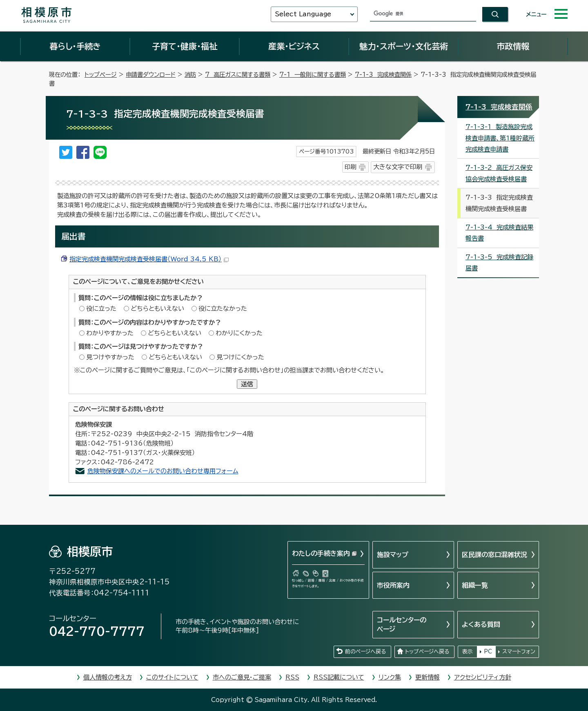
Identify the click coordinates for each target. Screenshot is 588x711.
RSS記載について (339, 677)
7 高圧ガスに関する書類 (238, 75)
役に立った (101, 309)
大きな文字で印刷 (398, 167)
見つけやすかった (110, 357)
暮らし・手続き (75, 46)
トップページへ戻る (427, 652)
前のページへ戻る (365, 652)
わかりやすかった (110, 333)
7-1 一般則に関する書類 (313, 75)
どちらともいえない (157, 309)
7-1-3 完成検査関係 (383, 75)
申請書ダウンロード (151, 75)
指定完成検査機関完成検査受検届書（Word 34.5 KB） (149, 259)
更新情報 (428, 677)
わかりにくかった (239, 333)
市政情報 (513, 46)
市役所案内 (393, 585)
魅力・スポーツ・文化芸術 (404, 46)
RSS (292, 677)
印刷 (350, 167)
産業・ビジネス (294, 46)
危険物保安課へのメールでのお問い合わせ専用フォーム (163, 471)
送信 (247, 384)
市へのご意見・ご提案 (242, 677)
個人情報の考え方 (108, 677)
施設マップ (393, 555)
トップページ (101, 75)
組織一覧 (475, 585)
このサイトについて (172, 677)
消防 (190, 75)
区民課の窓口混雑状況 (494, 555)
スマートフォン (519, 652)
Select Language (303, 14)
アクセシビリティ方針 (483, 677)
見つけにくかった (240, 357)
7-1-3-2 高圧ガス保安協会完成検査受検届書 (499, 173)
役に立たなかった (223, 309)
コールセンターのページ (402, 624)
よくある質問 (481, 624)
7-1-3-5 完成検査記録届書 (499, 263)
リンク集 (390, 677)
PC (488, 652)
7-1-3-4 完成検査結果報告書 (499, 233)
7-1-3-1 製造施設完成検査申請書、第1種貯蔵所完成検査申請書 (500, 138)
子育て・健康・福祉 (185, 46)
